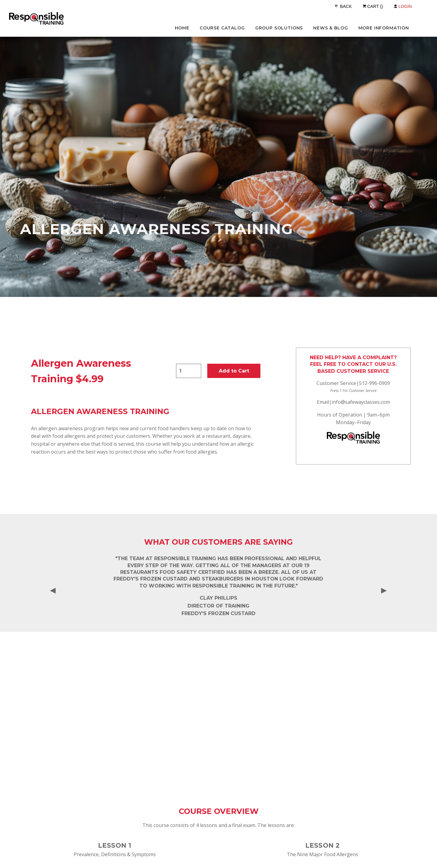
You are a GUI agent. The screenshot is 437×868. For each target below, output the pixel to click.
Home (182, 28)
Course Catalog (222, 28)
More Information (384, 28)
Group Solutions (279, 28)
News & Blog (330, 28)
